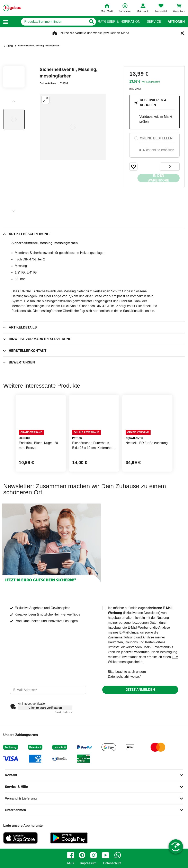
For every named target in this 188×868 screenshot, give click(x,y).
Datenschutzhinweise (123, 677)
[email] (48, 690)
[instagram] (93, 855)
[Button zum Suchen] (90, 22)
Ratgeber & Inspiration (119, 22)
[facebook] (71, 855)
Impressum (88, 863)
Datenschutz (112, 863)
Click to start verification (45, 708)
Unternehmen (15, 810)
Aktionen (176, 22)
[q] (48, 22)
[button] (6, 22)
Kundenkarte (153, 82)
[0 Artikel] (170, 167)
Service (154, 22)
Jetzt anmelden (140, 690)
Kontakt (11, 775)
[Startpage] (12, 8)
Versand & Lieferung (21, 798)
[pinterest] (82, 855)
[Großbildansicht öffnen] (73, 127)
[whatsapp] (118, 855)
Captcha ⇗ (64, 712)
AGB (70, 863)
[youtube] (106, 855)
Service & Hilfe (16, 787)
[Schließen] (182, 33)
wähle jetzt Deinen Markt (111, 33)
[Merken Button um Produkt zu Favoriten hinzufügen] (133, 167)
